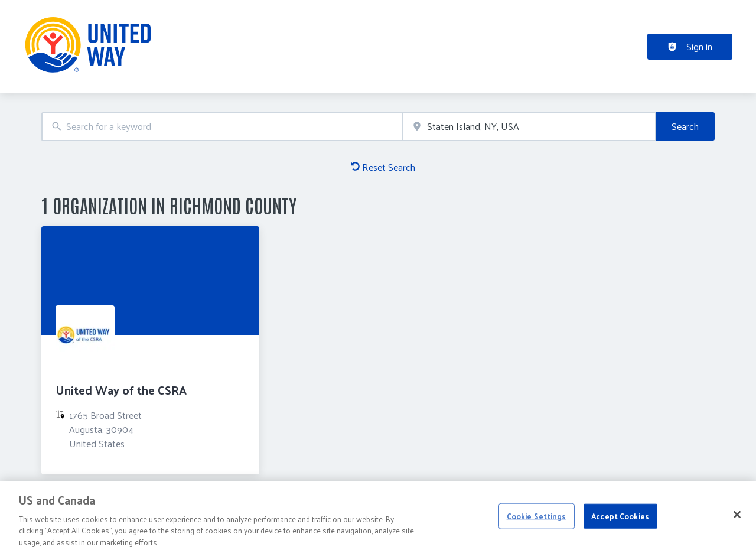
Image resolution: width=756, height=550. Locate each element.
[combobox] (222, 127)
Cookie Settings (537, 520)
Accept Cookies (620, 520)
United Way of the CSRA (121, 390)
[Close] (737, 518)
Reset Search (383, 167)
